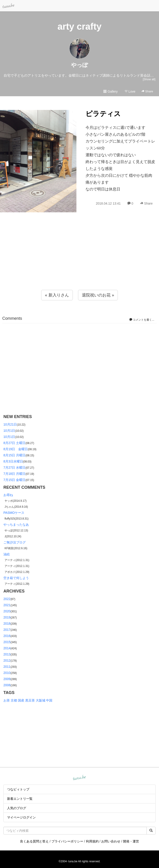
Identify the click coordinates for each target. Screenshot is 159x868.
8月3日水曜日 (13, 461)
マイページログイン (21, 817)
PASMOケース (14, 513)
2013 (7, 654)
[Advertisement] (79, 260)
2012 (7, 660)
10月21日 (10, 424)
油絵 (7, 554)
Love (130, 91)
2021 (7, 605)
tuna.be (79, 778)
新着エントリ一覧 (20, 799)
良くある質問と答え (34, 841)
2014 (7, 648)
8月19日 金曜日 (16, 449)
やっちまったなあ (16, 525)
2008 (7, 685)
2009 (7, 679)
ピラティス (103, 114)
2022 (7, 599)
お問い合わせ (111, 841)
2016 (7, 636)
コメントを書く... (142, 320)
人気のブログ (17, 808)
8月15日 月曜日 (14, 455)
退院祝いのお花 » (98, 295)
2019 (7, 617)
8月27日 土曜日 (14, 443)
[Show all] (149, 79)
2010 (7, 673)
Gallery (111, 91)
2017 (7, 630)
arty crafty (79, 26)
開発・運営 (131, 841)
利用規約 (92, 841)
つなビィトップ (18, 789)
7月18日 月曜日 (14, 474)
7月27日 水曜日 (14, 468)
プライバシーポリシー (67, 841)
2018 (7, 624)
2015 (7, 642)
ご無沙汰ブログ (15, 542)
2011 (7, 667)
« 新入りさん (57, 295)
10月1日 (9, 431)
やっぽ (79, 65)
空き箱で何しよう (16, 578)
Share (147, 91)
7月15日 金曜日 (14, 480)
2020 (7, 611)
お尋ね (8, 495)
